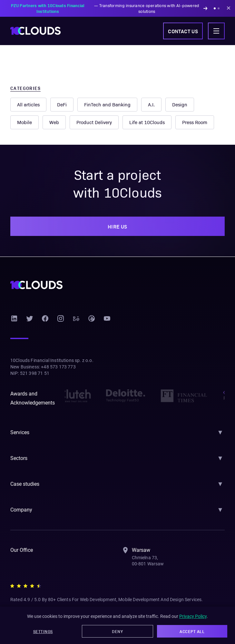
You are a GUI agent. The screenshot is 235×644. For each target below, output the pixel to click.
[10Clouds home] (35, 31)
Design (179, 104)
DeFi (62, 104)
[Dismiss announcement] (229, 8)
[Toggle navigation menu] (216, 31)
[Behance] (76, 318)
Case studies (25, 484)
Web (54, 122)
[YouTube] (107, 318)
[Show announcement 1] (215, 8)
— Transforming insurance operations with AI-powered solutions (106, 8)
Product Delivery (94, 122)
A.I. (151, 104)
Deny (117, 632)
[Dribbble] (92, 318)
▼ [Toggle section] (220, 432)
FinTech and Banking (107, 104)
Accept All (192, 632)
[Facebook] (45, 318)
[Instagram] (61, 318)
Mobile (24, 122)
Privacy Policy (195, 617)
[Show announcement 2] (219, 8)
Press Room (195, 122)
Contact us (181, 31)
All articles (29, 104)
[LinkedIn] (14, 318)
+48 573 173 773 (60, 367)
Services (20, 432)
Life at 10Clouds (147, 122)
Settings (43, 632)
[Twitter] (30, 318)
